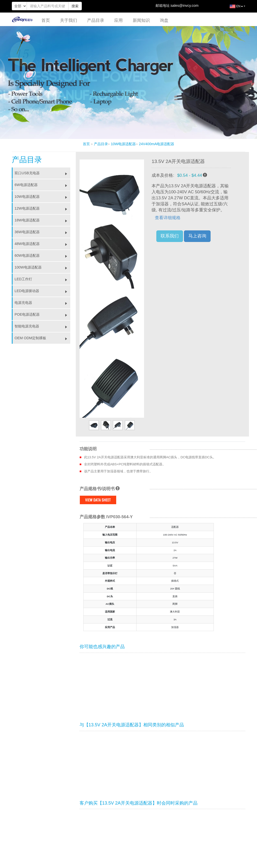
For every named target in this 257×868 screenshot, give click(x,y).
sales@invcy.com (185, 6)
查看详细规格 (168, 218)
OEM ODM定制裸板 (42, 338)
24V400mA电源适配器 (156, 144)
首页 (46, 20)
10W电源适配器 (123, 144)
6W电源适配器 (42, 185)
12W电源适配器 (42, 208)
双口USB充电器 (42, 173)
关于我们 (69, 20)
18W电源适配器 (42, 220)
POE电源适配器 (42, 314)
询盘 (164, 20)
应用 (118, 20)
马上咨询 (197, 236)
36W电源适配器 (42, 232)
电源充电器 (42, 303)
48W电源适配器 (42, 244)
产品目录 (96, 20)
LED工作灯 (42, 279)
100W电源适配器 (42, 267)
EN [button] (233, 8)
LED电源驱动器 (42, 291)
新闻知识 (141, 20)
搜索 (75, 6)
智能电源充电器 (42, 326)
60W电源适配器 (42, 255)
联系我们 (170, 236)
